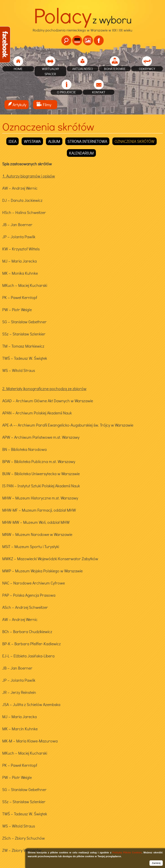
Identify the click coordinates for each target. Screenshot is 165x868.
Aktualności (82, 69)
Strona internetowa (87, 141)
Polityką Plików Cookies (127, 852)
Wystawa (32, 141)
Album (54, 141)
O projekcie (66, 92)
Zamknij (156, 863)
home (18, 69)
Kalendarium (81, 153)
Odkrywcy (147, 69)
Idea (12, 141)
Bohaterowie (115, 69)
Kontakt (99, 92)
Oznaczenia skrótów (134, 141)
